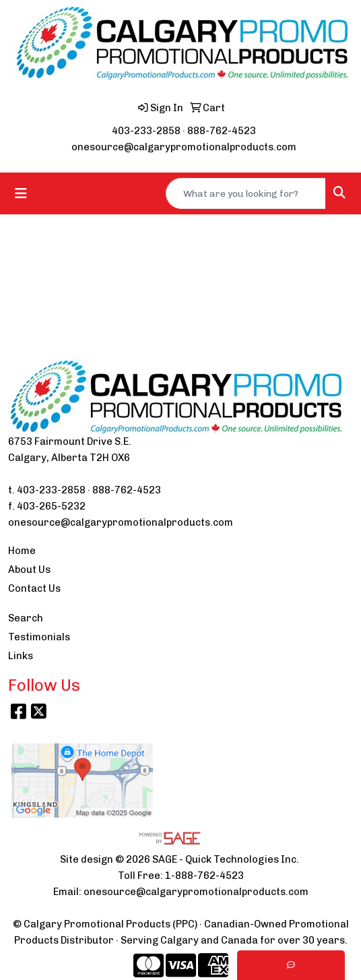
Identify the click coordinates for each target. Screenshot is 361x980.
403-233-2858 (146, 131)
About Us (29, 570)
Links (21, 656)
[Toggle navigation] (21, 193)
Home (22, 551)
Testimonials (39, 637)
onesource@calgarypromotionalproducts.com (184, 147)
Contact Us (34, 588)
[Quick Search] (246, 193)
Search (26, 618)
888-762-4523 (222, 131)
